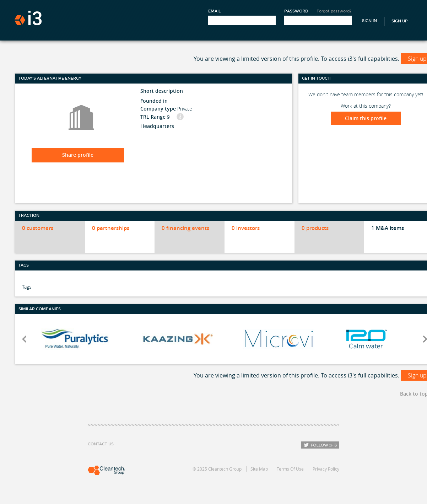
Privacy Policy (326, 469)
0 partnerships (111, 228)
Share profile (78, 155)
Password (296, 11)
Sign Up (400, 21)
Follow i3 (320, 445)
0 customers (38, 228)
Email (214, 11)
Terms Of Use (290, 469)
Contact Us (101, 444)
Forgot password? (334, 11)
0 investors (246, 228)
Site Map (259, 469)
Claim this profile (366, 118)
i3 (28, 18)
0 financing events (185, 228)
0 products (315, 228)
